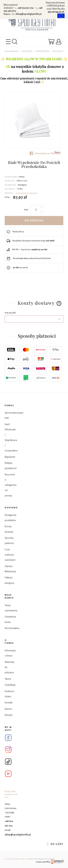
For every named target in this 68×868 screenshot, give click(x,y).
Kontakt (9, 703)
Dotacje (9, 715)
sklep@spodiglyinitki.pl (27, 14)
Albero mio (22, 181)
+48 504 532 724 (25, 8)
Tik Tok (8, 762)
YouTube (8, 774)
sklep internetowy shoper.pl (41, 859)
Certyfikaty (10, 685)
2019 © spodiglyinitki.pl (16, 859)
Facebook (8, 738)
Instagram (8, 750)
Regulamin (10, 457)
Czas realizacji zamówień (10, 555)
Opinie (8, 679)
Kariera (8, 709)
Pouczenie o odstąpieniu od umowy (11, 485)
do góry (55, 844)
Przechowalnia (12, 628)
